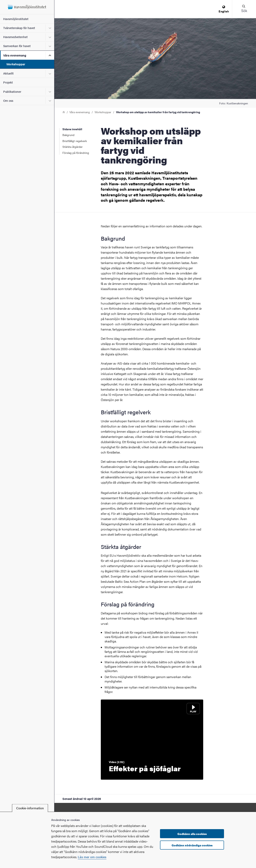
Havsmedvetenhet (15, 37)
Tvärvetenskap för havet (19, 28)
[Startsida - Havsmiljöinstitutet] (27, 7)
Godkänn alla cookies (192, 834)
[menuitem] (224, 9)
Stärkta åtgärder (72, 147)
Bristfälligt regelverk (75, 141)
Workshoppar (16, 64)
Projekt (8, 82)
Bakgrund (68, 135)
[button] (244, 9)
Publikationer (12, 91)
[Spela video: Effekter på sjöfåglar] (152, 740)
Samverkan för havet (17, 46)
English (224, 9)
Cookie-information (30, 808)
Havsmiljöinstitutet (16, 19)
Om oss (8, 100)
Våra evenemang (15, 55)
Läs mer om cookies (92, 857)
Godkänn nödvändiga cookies (192, 845)
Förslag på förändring (76, 153)
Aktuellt (8, 73)
